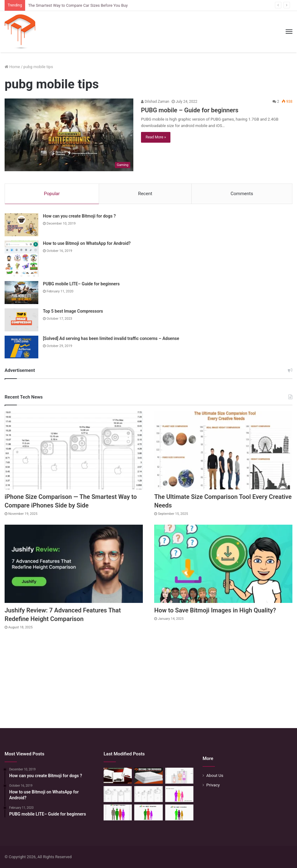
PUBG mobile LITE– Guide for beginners (81, 284)
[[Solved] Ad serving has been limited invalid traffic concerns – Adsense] (21, 347)
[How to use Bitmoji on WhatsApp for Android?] (21, 259)
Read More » (156, 137)
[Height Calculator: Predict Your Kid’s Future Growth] (148, 812)
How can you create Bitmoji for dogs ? (79, 216)
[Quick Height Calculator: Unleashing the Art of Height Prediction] (118, 812)
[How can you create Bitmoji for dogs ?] (21, 225)
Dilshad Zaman (155, 102)
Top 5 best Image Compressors (73, 311)
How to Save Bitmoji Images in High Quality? (215, 610)
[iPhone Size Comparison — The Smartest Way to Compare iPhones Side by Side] (74, 450)
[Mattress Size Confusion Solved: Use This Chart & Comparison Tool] (179, 776)
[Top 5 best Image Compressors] (21, 320)
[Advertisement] (148, 676)
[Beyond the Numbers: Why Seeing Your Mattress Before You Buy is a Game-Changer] (148, 776)
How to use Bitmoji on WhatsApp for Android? (87, 243)
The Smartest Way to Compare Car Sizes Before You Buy (78, 5)
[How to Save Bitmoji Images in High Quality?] (223, 564)
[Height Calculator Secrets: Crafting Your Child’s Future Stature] (179, 794)
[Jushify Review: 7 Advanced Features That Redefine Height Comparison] (74, 564)
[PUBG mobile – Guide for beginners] (69, 135)
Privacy (213, 785)
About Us (215, 775)
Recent (145, 194)
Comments (242, 194)
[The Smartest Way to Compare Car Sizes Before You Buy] (118, 776)
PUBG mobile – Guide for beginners (190, 110)
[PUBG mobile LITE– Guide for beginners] (21, 293)
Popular (52, 194)
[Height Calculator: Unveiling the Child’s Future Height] (179, 812)
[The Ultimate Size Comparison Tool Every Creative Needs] (223, 450)
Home (12, 67)
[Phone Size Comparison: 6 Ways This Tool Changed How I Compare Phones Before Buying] (118, 794)
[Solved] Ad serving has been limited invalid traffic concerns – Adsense (111, 338)
